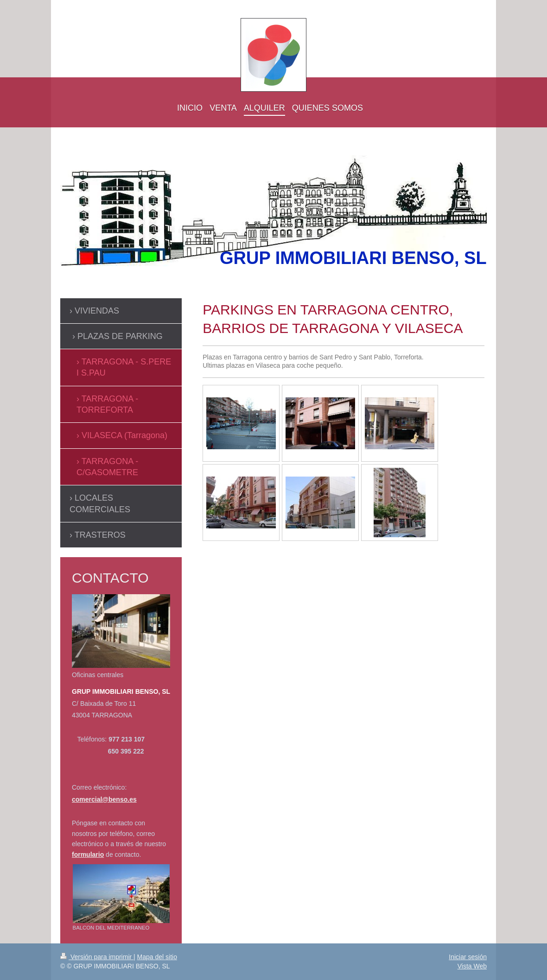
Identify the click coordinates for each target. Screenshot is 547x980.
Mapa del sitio (157, 957)
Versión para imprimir (97, 957)
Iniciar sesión (468, 957)
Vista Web (472, 966)
